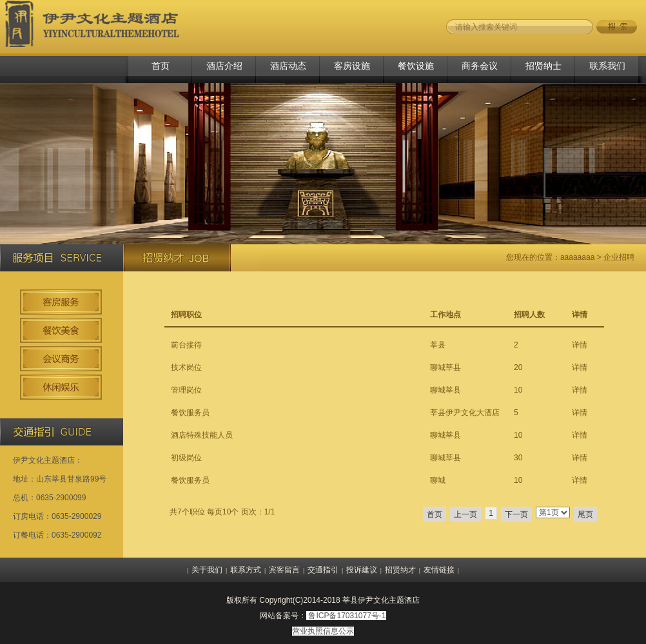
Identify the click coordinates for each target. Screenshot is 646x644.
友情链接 (439, 570)
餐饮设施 (416, 66)
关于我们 (207, 570)
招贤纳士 (543, 66)
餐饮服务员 (190, 413)
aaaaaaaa (577, 257)
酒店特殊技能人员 (202, 435)
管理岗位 (186, 390)
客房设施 (352, 66)
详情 (580, 345)
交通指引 (323, 570)
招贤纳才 (400, 570)
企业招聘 (619, 257)
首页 (161, 66)
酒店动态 (288, 66)
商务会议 (480, 66)
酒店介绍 (224, 66)
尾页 (585, 514)
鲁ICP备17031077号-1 (347, 616)
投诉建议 (362, 570)
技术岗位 (186, 367)
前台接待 (186, 345)
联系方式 (246, 570)
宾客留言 (284, 570)
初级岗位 (186, 458)
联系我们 (607, 66)
